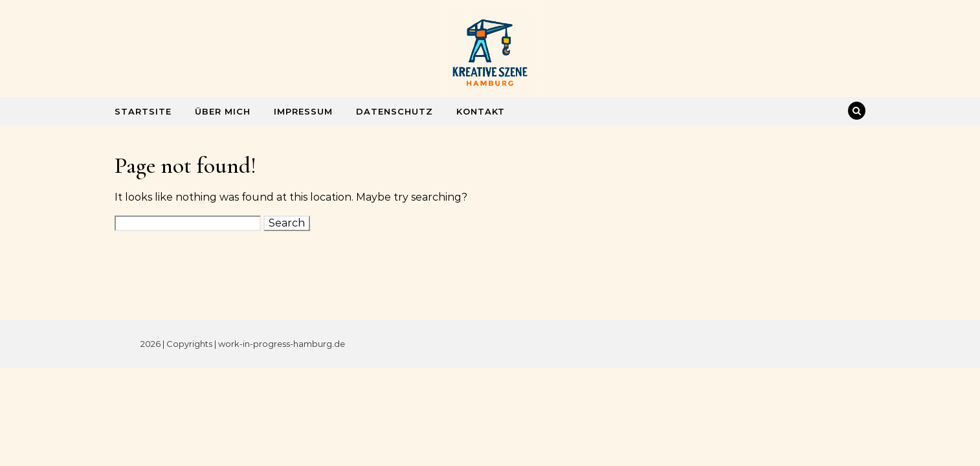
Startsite (143, 111)
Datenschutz (395, 111)
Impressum (303, 111)
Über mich (223, 111)
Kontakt (481, 111)
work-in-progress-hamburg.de (282, 344)
